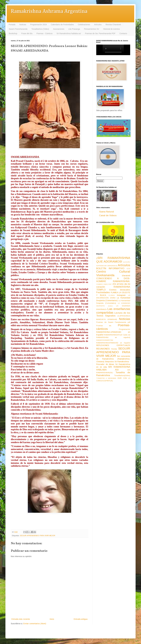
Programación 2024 (39, 25)
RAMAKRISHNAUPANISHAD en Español (113, 343)
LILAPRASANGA (124, 316)
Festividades (103, 292)
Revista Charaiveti (113, 25)
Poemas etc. (104, 326)
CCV (128, 269)
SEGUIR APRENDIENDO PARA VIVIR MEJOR (38, 536)
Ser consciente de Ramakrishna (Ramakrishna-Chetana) (113, 359)
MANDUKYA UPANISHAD (107, 319)
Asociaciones (59, 29)
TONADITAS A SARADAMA (106, 378)
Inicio (52, 619)
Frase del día (27, 33)
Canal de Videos (108, 215)
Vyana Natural (106, 212)
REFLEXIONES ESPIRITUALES (113, 345)
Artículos (98, 25)
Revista (114, 349)
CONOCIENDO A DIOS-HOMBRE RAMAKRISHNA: (113, 280)
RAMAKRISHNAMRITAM (105, 340)
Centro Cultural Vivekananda (113, 273)
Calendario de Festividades (62, 25)
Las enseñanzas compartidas (113, 311)
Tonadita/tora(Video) (122, 376)
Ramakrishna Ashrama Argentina (49, 11)
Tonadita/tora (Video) (40, 29)
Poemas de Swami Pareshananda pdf (113, 322)
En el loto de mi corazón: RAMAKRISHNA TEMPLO (113, 287)
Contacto (123, 33)
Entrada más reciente (21, 619)
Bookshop (13, 33)
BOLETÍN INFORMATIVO (110, 268)
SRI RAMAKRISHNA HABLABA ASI (113, 368)
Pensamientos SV (92, 29)
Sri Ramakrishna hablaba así (69, 33)
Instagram (121, 295)
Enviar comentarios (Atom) (35, 624)
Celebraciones (84, 25)
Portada (12, 25)
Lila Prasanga (74, 29)
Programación (125, 329)
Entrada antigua (81, 619)
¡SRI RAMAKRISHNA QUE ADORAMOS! (113, 260)
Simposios (109, 362)
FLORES (112, 295)
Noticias (23, 25)
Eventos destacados (120, 290)
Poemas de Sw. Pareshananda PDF (100, 33)
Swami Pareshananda (18, 29)
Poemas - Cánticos (44, 33)
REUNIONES (103, 349)
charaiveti (126, 276)
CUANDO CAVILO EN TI (105, 284)
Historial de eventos (112, 29)
